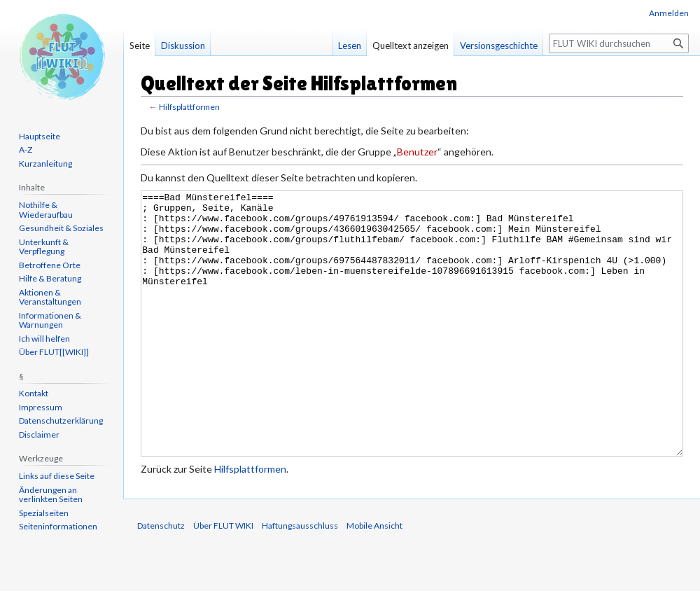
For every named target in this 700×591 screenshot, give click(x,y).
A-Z (26, 150)
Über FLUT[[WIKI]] (54, 352)
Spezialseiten (44, 513)
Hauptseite (40, 136)
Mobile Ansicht (374, 578)
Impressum (41, 407)
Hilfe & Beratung (50, 278)
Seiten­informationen (58, 526)
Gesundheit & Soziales (61, 228)
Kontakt (34, 393)
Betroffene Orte (50, 265)
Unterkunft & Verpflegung (44, 247)
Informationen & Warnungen (50, 320)
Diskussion (183, 46)
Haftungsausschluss (300, 578)
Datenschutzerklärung (61, 420)
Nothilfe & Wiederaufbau (46, 210)
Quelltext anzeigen (411, 46)
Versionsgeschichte (499, 46)
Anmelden (669, 13)
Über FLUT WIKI (223, 578)
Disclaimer (39, 434)
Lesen (350, 46)
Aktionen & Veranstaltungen (50, 297)
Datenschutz (161, 578)
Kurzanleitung (45, 164)
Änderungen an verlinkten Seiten (51, 495)
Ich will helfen (44, 339)
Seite (140, 46)
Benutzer (417, 152)
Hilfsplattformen (189, 107)
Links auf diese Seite (57, 476)
